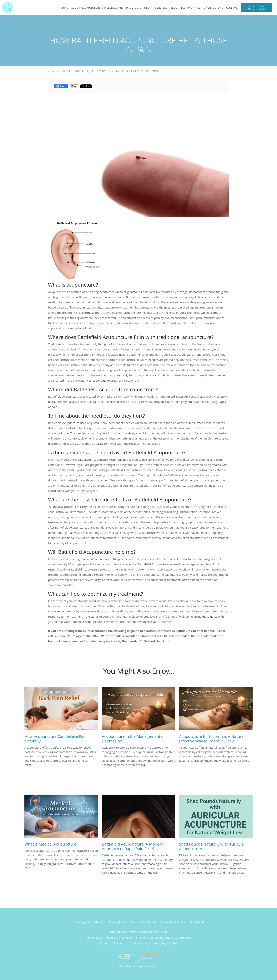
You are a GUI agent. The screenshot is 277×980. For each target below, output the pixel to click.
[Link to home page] (7, 8)
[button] (257, 8)
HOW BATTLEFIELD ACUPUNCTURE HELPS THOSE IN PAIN (128, 71)
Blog (88, 71)
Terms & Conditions (144, 922)
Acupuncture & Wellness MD (64, 71)
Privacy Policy (118, 922)
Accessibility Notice (173, 922)
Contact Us (197, 922)
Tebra (155, 966)
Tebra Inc (99, 922)
